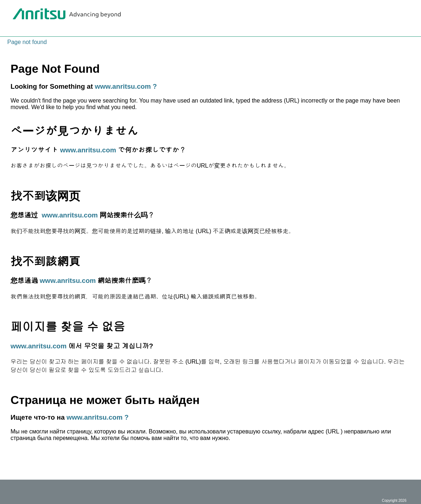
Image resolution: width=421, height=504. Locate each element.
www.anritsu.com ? (126, 86)
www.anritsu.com (88, 150)
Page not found (27, 42)
